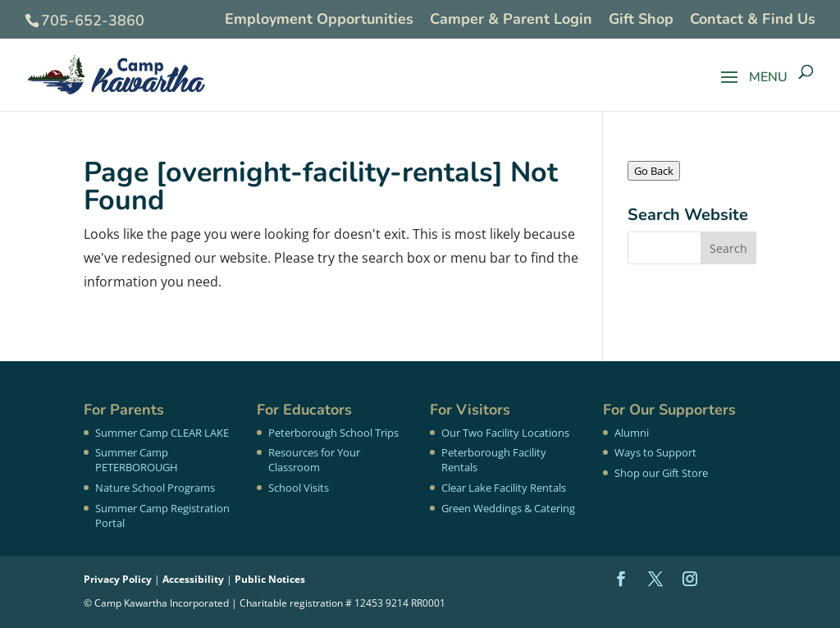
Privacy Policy (118, 579)
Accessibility (193, 579)
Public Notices (270, 579)
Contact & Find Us (753, 20)
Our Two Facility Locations (505, 433)
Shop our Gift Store (661, 473)
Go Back (654, 171)
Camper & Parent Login (511, 20)
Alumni (632, 433)
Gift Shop (641, 20)
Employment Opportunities (319, 20)
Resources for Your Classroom (314, 460)
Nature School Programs (155, 488)
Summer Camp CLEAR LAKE (162, 433)
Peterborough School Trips (333, 433)
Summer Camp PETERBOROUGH (137, 460)
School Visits (299, 488)
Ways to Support (655, 452)
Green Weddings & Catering (508, 508)
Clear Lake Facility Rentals (504, 488)
